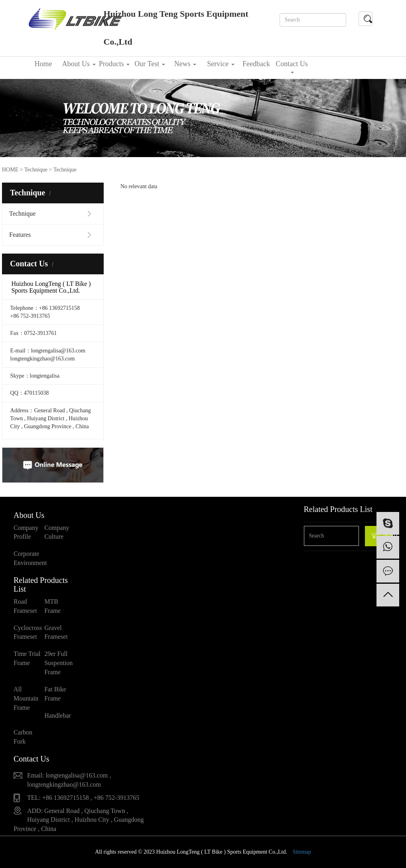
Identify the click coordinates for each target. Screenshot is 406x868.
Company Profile (26, 532)
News (185, 64)
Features (20, 235)
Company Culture (57, 532)
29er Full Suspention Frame (58, 663)
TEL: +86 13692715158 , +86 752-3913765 (83, 798)
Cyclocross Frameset (28, 632)
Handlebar (58, 715)
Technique (36, 170)
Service (221, 64)
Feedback (256, 64)
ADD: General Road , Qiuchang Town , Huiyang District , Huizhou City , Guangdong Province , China (79, 820)
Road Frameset (25, 606)
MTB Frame (52, 606)
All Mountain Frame (26, 698)
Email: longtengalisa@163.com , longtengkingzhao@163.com (69, 780)
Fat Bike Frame (55, 694)
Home (43, 64)
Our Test (150, 64)
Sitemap (302, 852)
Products (114, 64)
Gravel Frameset (56, 632)
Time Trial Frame (27, 658)
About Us (79, 64)
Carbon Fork (23, 737)
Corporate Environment (29, 558)
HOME (10, 170)
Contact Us (292, 67)
